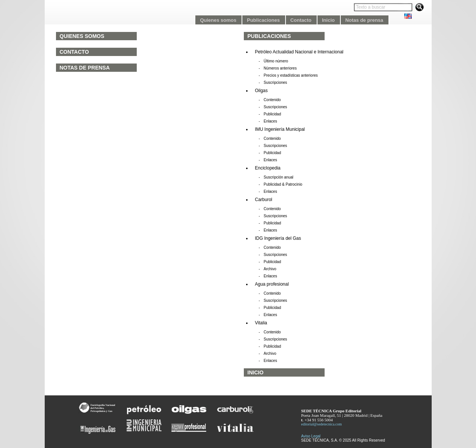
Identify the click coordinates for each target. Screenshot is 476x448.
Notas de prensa (85, 68)
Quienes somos (82, 36)
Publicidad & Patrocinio (283, 184)
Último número (276, 61)
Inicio (256, 372)
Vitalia (261, 323)
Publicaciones (269, 36)
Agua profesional (272, 284)
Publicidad (272, 114)
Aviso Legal (311, 436)
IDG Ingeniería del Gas (278, 238)
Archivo (270, 269)
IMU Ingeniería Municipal (280, 129)
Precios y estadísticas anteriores (291, 75)
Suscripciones (275, 82)
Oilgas (261, 91)
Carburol (264, 200)
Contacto (74, 52)
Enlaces (270, 121)
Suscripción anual (279, 177)
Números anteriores (280, 68)
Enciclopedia (268, 168)
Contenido (272, 100)
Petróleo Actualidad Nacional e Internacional (299, 52)
